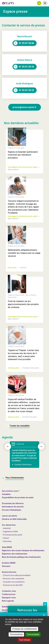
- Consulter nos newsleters (13, 582)
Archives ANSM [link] (9, 563)
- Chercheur (7, 541)
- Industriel (6, 528)
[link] (8, 3)
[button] (39, 3)
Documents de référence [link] (13, 503)
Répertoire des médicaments (15, 554)
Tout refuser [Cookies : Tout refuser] (25, 640)
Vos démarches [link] (9, 525)
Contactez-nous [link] (9, 591)
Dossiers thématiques (12, 510)
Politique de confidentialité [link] (25, 629)
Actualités (6, 494)
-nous (9, 598)
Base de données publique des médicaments (21, 557)
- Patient (5, 538)
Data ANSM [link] (7, 547)
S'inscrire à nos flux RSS (13, 585)
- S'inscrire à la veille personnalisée (16, 575)
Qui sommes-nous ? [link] (11, 491)
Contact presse (9, 594)
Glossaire (6, 566)
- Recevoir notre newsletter (13, 579)
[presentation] (8, 447)
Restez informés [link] (9, 572)
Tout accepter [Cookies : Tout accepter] (33, 634)
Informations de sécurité (13, 507)
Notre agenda (8, 601)
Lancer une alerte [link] (9, 516)
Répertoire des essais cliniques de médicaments (23, 550)
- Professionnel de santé (12, 535)
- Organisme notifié (10, 532)
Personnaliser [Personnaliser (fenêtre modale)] (16, 634)
